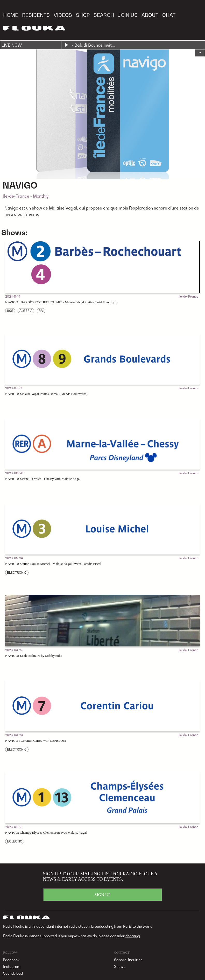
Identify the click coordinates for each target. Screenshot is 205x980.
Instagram (12, 966)
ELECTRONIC (17, 572)
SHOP (83, 15)
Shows (120, 966)
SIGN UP (103, 895)
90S (10, 311)
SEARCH (104, 15)
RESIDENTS (36, 15)
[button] (200, 53)
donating (133, 936)
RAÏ (41, 311)
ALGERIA (26, 311)
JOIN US (128, 15)
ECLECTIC (15, 841)
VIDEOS (63, 15)
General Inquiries (128, 960)
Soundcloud (13, 973)
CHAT (169, 15)
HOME (11, 15)
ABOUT (150, 15)
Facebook (11, 960)
